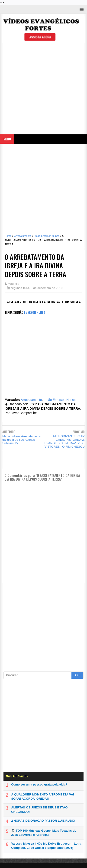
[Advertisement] (43, 90)
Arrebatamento (31, 400)
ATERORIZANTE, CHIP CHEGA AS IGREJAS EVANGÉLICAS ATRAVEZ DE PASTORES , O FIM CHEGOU (64, 441)
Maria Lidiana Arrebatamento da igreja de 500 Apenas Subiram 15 (22, 440)
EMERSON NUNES (35, 312)
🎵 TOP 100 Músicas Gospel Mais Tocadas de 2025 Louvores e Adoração (44, 833)
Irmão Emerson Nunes (60, 400)
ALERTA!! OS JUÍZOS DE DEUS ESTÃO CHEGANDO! (39, 809)
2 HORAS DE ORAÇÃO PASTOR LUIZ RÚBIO (43, 821)
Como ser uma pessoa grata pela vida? (39, 784)
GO (77, 675)
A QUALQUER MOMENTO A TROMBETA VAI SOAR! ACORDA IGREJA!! (42, 797)
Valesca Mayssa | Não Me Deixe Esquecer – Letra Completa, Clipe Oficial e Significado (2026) (46, 846)
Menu (7, 139)
